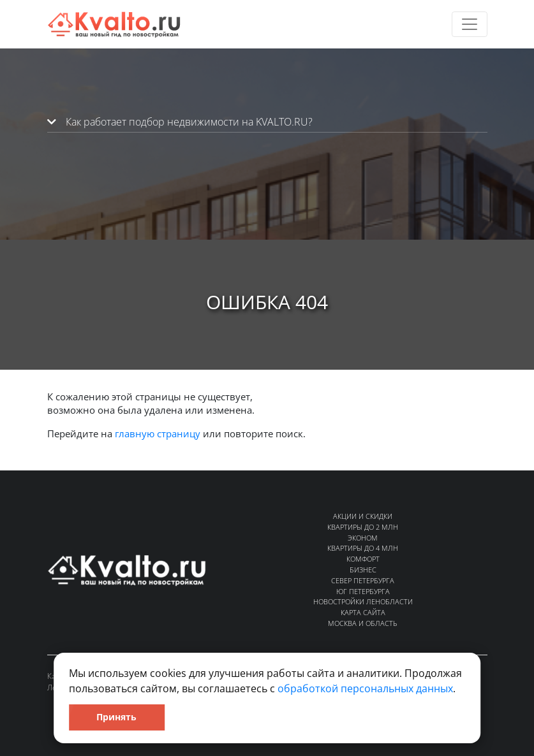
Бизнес (363, 570)
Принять (116, 717)
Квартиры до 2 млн (363, 527)
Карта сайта (363, 612)
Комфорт (363, 559)
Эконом (363, 538)
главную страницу (158, 433)
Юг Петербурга (363, 591)
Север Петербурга (363, 580)
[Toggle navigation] (470, 24)
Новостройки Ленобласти (363, 601)
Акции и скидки (363, 516)
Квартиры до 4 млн (363, 548)
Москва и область (363, 623)
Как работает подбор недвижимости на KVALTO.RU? (180, 122)
